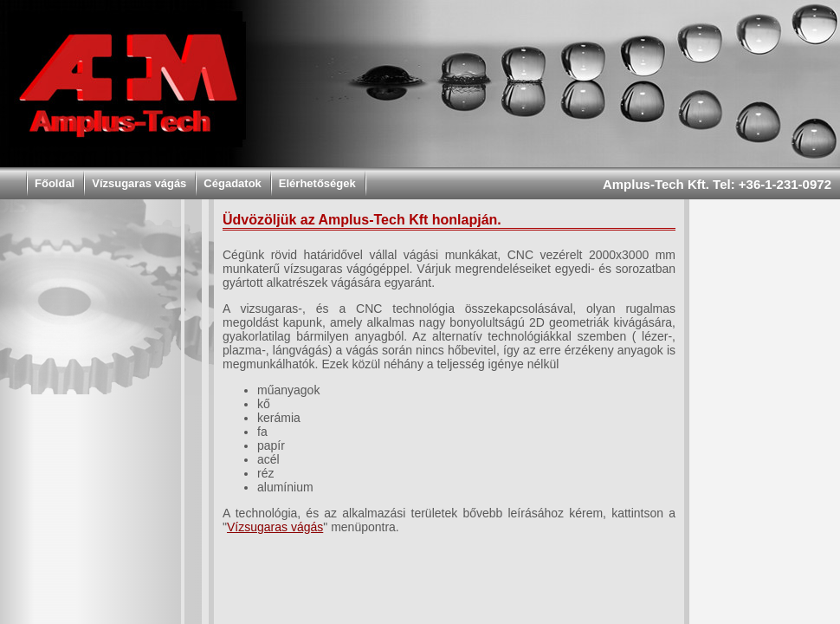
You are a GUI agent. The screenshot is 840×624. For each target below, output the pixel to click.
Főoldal (55, 183)
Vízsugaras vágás (139, 183)
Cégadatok (232, 183)
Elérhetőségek (317, 183)
